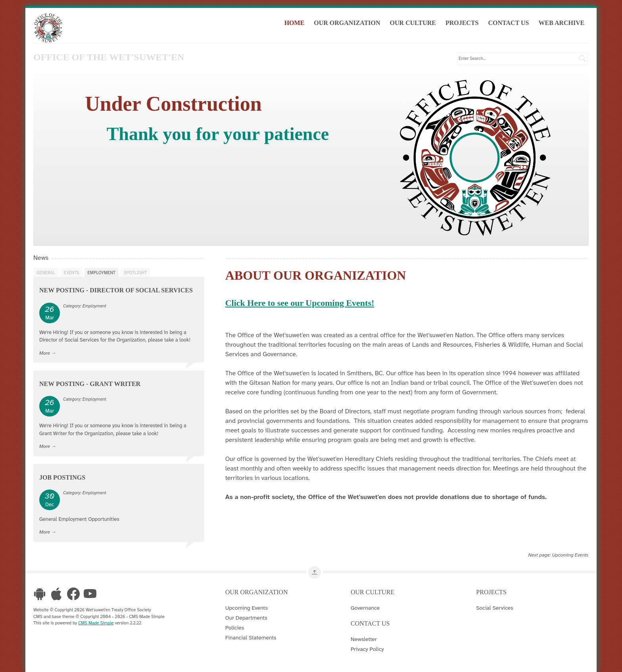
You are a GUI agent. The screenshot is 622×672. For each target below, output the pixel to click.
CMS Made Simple (96, 623)
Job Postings (62, 477)
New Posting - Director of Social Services (116, 290)
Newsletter (364, 639)
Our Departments (246, 618)
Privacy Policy (367, 649)
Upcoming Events (570, 555)
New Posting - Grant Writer (90, 383)
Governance (365, 608)
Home (296, 23)
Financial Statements (251, 637)
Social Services (494, 608)
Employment (102, 272)
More (45, 353)
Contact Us (510, 23)
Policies (235, 628)
